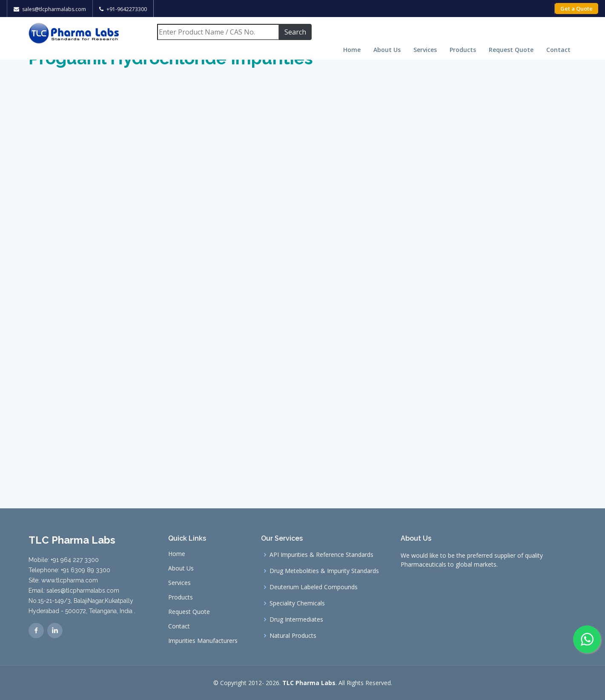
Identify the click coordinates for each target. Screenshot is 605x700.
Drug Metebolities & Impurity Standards (324, 571)
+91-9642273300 (127, 9)
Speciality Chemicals (297, 603)
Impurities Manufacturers (203, 641)
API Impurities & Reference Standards (321, 555)
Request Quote (511, 50)
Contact (558, 50)
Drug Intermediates (296, 619)
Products (463, 50)
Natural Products (293, 636)
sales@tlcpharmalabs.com (54, 9)
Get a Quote (576, 9)
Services (425, 50)
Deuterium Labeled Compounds (314, 587)
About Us (387, 50)
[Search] (218, 32)
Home (352, 50)
